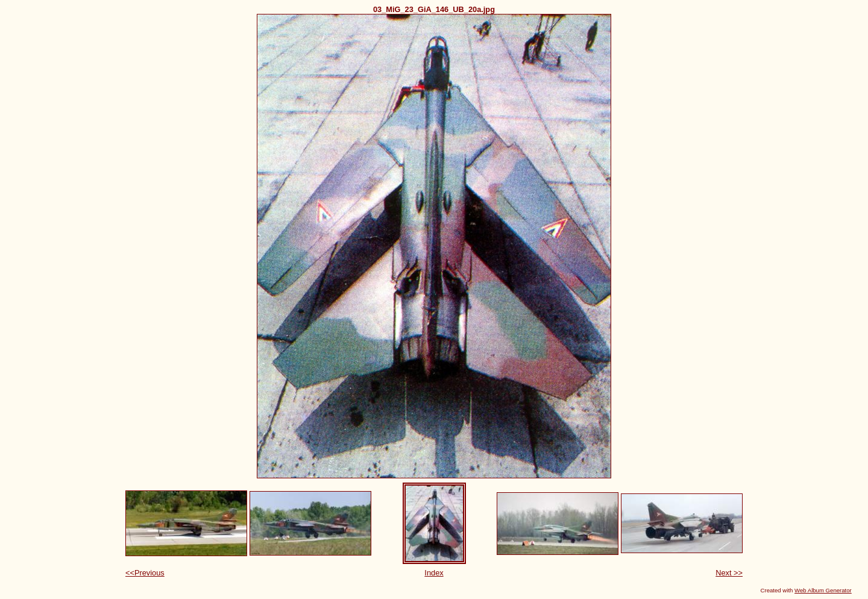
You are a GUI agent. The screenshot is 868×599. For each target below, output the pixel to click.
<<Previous (145, 573)
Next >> (729, 573)
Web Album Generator (823, 590)
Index (434, 573)
